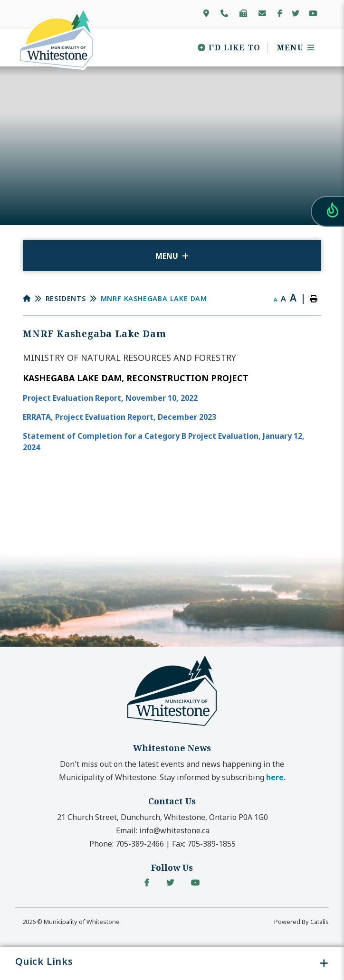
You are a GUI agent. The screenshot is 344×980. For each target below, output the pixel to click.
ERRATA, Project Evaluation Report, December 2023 (120, 417)
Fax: (204, 844)
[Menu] (292, 47)
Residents (66, 298)
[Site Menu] (172, 256)
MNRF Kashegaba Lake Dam (154, 298)
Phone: (127, 844)
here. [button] (276, 777)
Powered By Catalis (301, 922)
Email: (163, 830)
